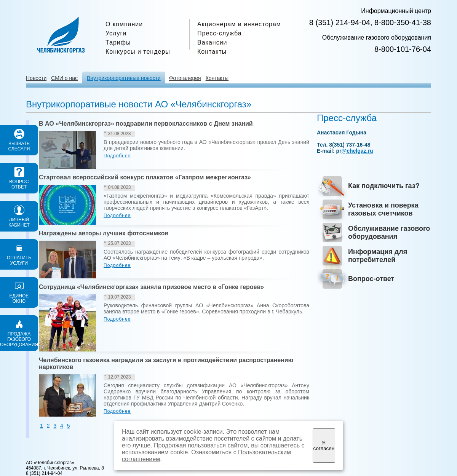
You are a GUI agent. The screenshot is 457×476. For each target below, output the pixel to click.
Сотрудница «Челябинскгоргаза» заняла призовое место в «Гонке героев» (151, 287)
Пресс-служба (220, 33)
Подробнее (117, 156)
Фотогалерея (185, 78)
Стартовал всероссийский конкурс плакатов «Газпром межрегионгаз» (145, 177)
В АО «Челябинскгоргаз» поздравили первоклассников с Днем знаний (146, 124)
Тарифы (118, 42)
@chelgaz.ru (357, 151)
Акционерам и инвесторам (239, 24)
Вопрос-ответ (371, 279)
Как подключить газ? (384, 186)
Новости (36, 78)
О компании (124, 24)
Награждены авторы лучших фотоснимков (104, 233)
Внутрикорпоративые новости (124, 78)
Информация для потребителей (378, 256)
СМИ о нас (64, 78)
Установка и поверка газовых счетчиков (383, 209)
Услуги (116, 33)
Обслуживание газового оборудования (389, 232)
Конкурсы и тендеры (138, 52)
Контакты (212, 52)
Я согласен (324, 446)
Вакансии (212, 42)
